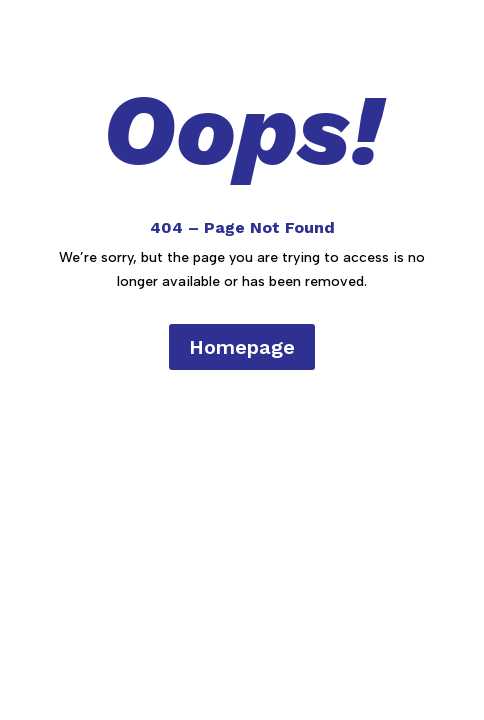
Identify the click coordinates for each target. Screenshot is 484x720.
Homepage (242, 347)
